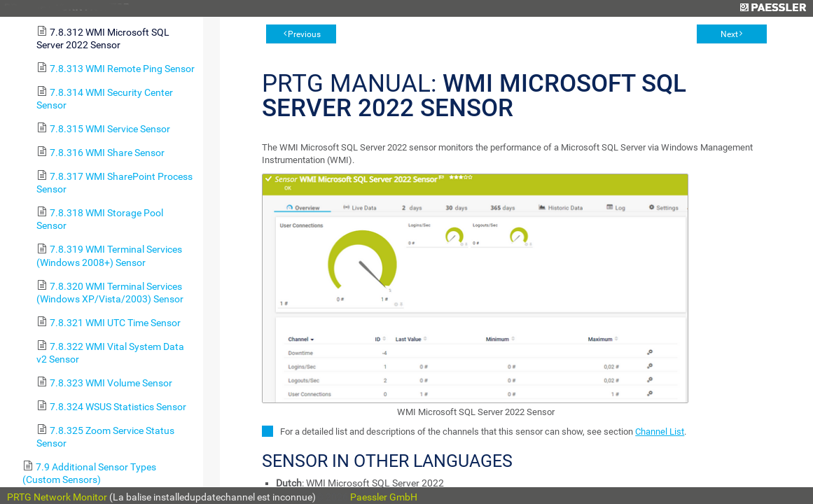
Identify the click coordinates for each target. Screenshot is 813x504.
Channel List (660, 432)
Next (729, 34)
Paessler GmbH (384, 497)
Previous (304, 34)
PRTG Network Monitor (57, 497)
